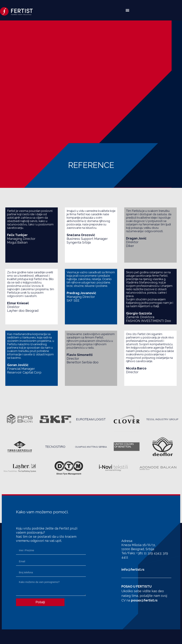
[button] (127, 10)
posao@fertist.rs (144, 600)
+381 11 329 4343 (149, 553)
